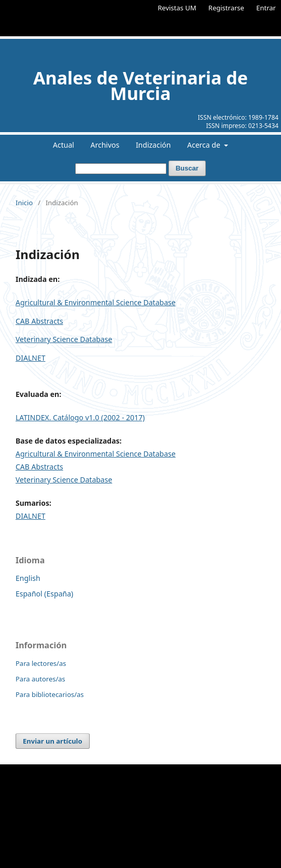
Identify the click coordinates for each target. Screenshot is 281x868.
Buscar (187, 168)
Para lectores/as (41, 663)
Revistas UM (177, 8)
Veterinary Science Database (64, 339)
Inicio (24, 203)
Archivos (105, 145)
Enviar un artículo (53, 741)
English (28, 578)
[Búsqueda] (121, 169)
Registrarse (226, 8)
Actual (64, 145)
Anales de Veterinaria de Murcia (140, 86)
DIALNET (30, 358)
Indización (153, 145)
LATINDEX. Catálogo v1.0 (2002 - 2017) (80, 417)
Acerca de (205, 145)
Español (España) (44, 594)
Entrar (266, 8)
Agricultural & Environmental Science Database (96, 302)
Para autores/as (40, 679)
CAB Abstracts (39, 321)
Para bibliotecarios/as (50, 694)
